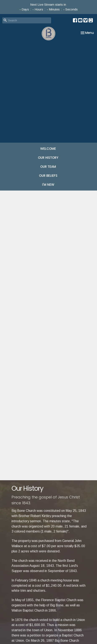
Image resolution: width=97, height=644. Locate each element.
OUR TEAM (48, 167)
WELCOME (48, 149)
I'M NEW (48, 185)
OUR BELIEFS (48, 176)
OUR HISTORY (48, 158)
